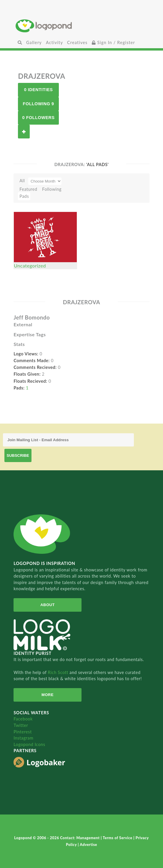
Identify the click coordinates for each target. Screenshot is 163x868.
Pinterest (23, 732)
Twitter (21, 725)
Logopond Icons (29, 744)
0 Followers (39, 118)
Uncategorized (30, 266)
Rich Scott (59, 672)
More (48, 695)
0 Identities (39, 90)
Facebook (23, 719)
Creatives (77, 42)
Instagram (23, 738)
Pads (24, 196)
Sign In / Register (114, 42)
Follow (24, 132)
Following (52, 189)
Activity (54, 42)
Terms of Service (118, 838)
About (48, 605)
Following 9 (39, 104)
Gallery (34, 42)
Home (81, 26)
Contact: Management (80, 838)
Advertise (88, 845)
